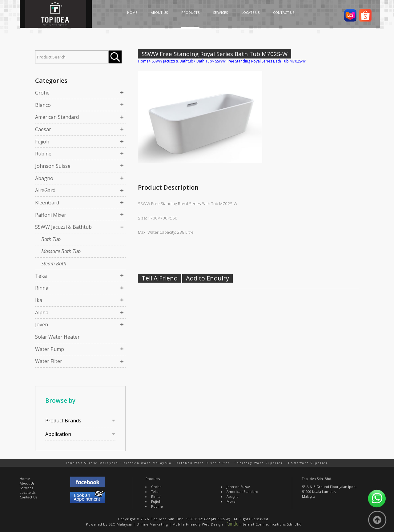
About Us (27, 483)
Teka (41, 276)
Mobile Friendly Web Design (198, 524)
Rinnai (42, 288)
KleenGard (47, 203)
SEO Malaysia (120, 524)
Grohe (42, 93)
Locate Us (28, 493)
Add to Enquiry (207, 278)
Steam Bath (54, 264)
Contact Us (28, 497)
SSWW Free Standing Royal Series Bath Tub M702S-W (260, 61)
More (231, 502)
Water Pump (50, 349)
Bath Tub (51, 239)
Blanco (43, 105)
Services (26, 488)
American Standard (57, 117)
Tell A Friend (160, 278)
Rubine (43, 154)
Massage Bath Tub (61, 251)
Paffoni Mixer (51, 215)
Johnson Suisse (53, 166)
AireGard (45, 190)
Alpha (42, 312)
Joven (42, 324)
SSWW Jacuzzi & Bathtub (63, 227)
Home (143, 61)
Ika (39, 300)
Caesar (43, 129)
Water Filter (49, 361)
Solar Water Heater (57, 337)
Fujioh (42, 142)
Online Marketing (152, 524)
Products (153, 479)
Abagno (44, 178)
